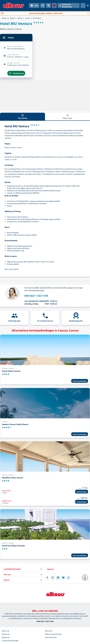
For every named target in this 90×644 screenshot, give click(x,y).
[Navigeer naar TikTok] (69, 578)
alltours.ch (6, 634)
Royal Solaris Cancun (11, 371)
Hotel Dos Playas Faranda (13, 546)
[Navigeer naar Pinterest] (58, 578)
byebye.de (6, 638)
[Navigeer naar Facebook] (47, 578)
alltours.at (6, 631)
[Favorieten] (54, 5)
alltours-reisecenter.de (53, 634)
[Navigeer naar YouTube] (63, 578)
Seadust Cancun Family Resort (15, 425)
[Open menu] (88, 5)
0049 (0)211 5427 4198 (36, 296)
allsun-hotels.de (51, 638)
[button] (23, 569)
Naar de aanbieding (80, 381)
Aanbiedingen (82, 492)
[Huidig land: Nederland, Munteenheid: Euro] (83, 5)
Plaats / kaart (68, 117)
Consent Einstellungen (10, 641)
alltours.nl (49, 631)
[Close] (88, 13)
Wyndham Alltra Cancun (12, 478)
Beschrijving (23, 117)
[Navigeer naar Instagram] (53, 578)
